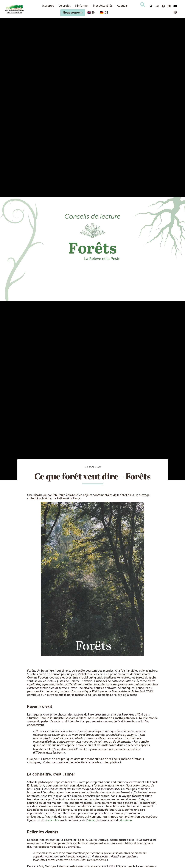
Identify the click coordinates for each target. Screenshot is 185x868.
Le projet (65, 6)
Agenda (122, 6)
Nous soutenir (73, 13)
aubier (92, 820)
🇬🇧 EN (91, 13)
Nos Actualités (103, 6)
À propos (48, 6)
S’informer (82, 6)
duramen (126, 820)
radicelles (53, 820)
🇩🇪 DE (104, 13)
